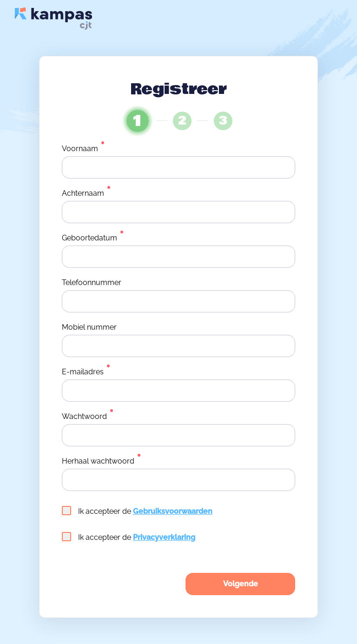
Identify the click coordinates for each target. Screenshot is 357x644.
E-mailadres (83, 372)
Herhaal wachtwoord (98, 461)
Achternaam (83, 193)
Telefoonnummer (92, 282)
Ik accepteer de (137, 511)
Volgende (241, 584)
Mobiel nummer (89, 327)
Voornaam (80, 149)
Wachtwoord (84, 416)
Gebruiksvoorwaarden (173, 511)
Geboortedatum (89, 238)
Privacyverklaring (164, 537)
